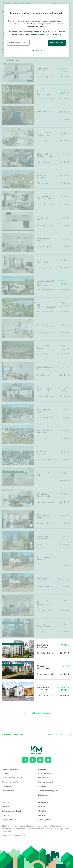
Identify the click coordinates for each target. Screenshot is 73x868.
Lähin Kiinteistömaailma (47, 773)
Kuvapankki (6, 815)
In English (19, 735)
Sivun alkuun (70, 735)
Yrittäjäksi (42, 807)
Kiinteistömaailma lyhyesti (11, 811)
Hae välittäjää (43, 778)
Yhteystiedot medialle (10, 820)
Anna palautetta (55, 735)
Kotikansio (42, 786)
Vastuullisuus (6, 786)
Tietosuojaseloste (8, 791)
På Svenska (7, 735)
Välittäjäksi (42, 811)
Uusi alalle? (42, 815)
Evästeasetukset (44, 795)
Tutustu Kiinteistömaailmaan (12, 778)
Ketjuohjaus (6, 773)
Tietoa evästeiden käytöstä (48, 791)
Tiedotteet (5, 807)
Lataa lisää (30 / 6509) (35, 714)
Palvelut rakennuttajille (10, 782)
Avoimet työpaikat (45, 820)
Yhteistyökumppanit (46, 782)
